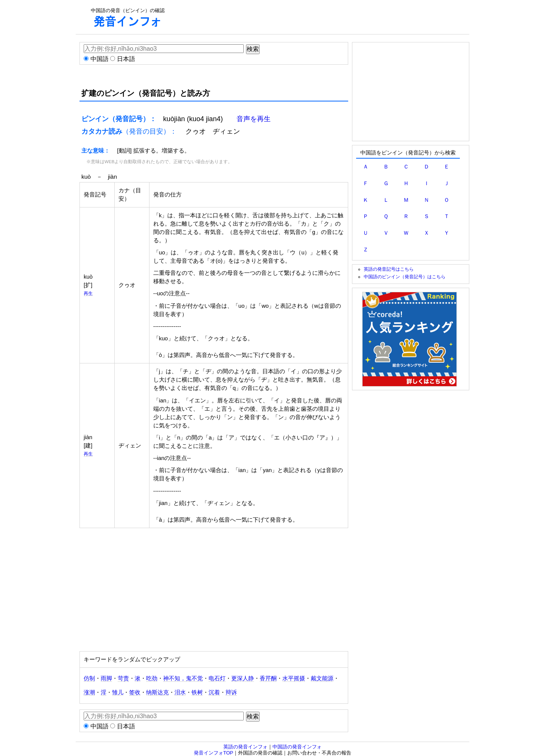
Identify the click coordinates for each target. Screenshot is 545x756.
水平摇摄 (294, 678)
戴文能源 (322, 678)
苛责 (123, 678)
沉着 (214, 692)
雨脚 (106, 678)
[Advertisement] (316, 17)
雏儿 (118, 692)
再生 (88, 293)
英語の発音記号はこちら (389, 269)
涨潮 (89, 692)
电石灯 (217, 678)
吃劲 (152, 678)
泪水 (180, 692)
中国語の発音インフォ (297, 747)
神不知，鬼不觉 (183, 678)
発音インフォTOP (214, 753)
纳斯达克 (157, 692)
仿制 (89, 678)
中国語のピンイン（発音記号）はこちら (405, 277)
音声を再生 (254, 119)
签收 (135, 692)
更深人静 (243, 678)
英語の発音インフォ (245, 747)
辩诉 (231, 692)
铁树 (197, 692)
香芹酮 (268, 678)
